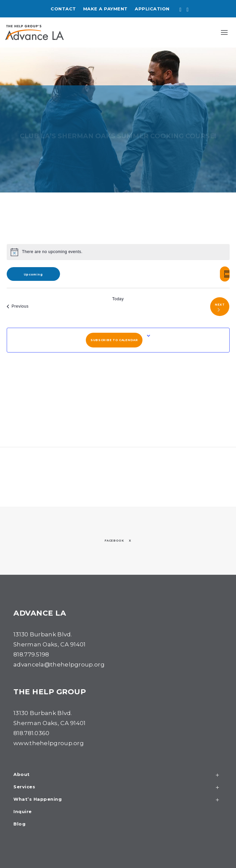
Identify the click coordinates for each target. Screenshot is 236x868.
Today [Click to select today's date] (118, 299)
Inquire (23, 812)
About (118, 775)
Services (118, 787)
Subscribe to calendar (114, 340)
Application (152, 9)
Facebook (114, 541)
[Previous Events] (18, 307)
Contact (63, 9)
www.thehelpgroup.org (49, 743)
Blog (19, 824)
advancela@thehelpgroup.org (59, 664)
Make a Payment (105, 9)
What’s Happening (118, 800)
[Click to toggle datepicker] (33, 274)
